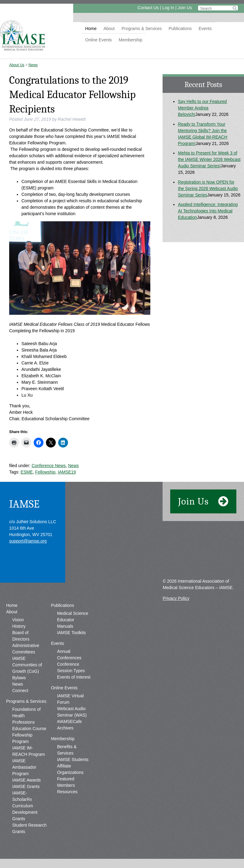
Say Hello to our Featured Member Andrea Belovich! (202, 108)
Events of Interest (74, 677)
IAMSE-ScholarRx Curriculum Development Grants (25, 806)
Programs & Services (142, 29)
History (19, 626)
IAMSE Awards (26, 780)
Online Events (98, 40)
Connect (20, 691)
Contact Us (148, 8)
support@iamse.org (28, 541)
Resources (67, 792)
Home (91, 29)
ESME (27, 472)
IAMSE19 (67, 472)
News (33, 65)
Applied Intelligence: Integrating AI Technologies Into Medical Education (208, 211)
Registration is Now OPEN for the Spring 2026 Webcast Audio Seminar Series (208, 188)
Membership (131, 40)
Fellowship (45, 472)
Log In (168, 8)
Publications (180, 29)
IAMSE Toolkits (71, 633)
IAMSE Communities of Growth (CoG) (27, 665)
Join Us (185, 8)
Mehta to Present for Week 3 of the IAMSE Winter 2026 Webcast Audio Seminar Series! (209, 159)
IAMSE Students (73, 759)
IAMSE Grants (26, 786)
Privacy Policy (176, 598)
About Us (17, 65)
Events (205, 29)
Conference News (49, 466)
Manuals (65, 626)
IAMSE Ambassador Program (24, 767)
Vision (18, 620)
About (109, 29)
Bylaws (19, 678)
